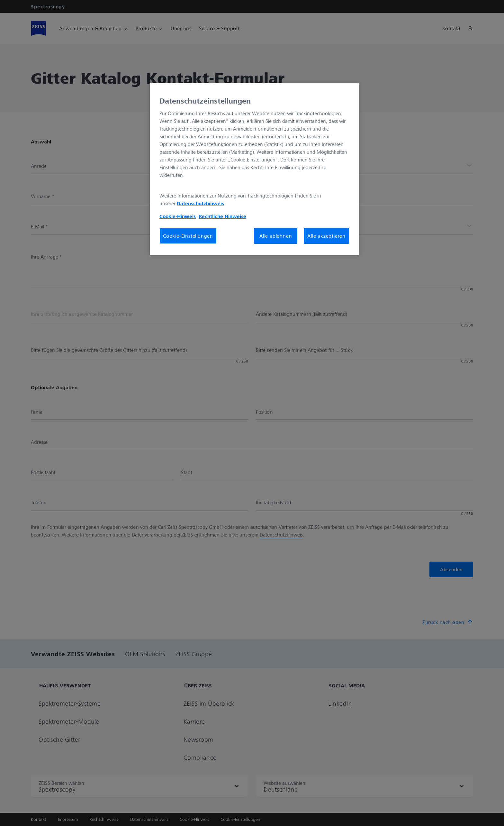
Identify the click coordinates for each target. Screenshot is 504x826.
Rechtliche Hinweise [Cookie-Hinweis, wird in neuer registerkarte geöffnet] (222, 216)
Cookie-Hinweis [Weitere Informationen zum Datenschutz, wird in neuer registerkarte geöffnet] (178, 216)
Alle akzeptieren (326, 236)
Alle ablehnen (276, 236)
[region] (254, 169)
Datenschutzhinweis (200, 203)
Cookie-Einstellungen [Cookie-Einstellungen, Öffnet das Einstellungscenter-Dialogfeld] (188, 236)
